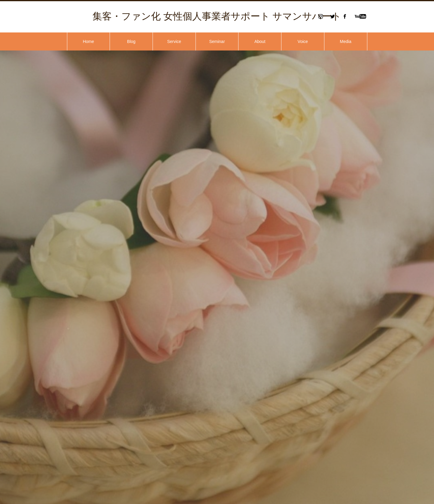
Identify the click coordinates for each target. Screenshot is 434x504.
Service (174, 41)
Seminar (217, 41)
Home (88, 41)
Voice (303, 41)
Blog (131, 41)
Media (346, 41)
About (260, 41)
